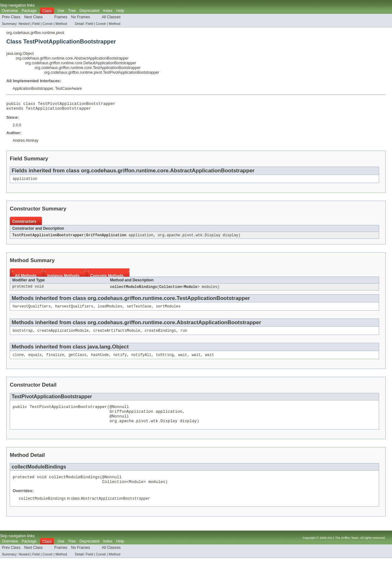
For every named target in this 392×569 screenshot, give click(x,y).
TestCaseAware (68, 89)
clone (18, 360)
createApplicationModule (63, 335)
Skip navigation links (17, 5)
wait (183, 360)
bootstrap (23, 335)
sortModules (168, 310)
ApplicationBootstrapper (33, 89)
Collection (170, 290)
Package (29, 11)
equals (35, 360)
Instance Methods (63, 279)
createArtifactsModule (117, 335)
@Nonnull (119, 412)
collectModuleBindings (133, 290)
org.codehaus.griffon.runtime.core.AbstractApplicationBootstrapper (72, 58)
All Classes (111, 17)
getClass (78, 360)
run (184, 335)
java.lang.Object (20, 54)
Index (108, 11)
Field (36, 24)
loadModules (110, 310)
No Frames (81, 17)
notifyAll (141, 360)
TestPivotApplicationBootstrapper (48, 238)
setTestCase (139, 310)
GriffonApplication (106, 238)
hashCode (100, 360)
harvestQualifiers (32, 310)
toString (165, 360)
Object (120, 351)
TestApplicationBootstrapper (59, 110)
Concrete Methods (107, 279)
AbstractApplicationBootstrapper (212, 172)
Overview (10, 11)
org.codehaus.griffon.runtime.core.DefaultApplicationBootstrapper (81, 63)
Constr (48, 24)
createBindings (160, 335)
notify (120, 360)
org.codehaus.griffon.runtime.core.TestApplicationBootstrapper (88, 68)
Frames (61, 17)
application (25, 181)
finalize (55, 360)
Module (191, 290)
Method (61, 24)
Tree (72, 11)
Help (120, 11)
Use (61, 11)
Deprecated (90, 11)
